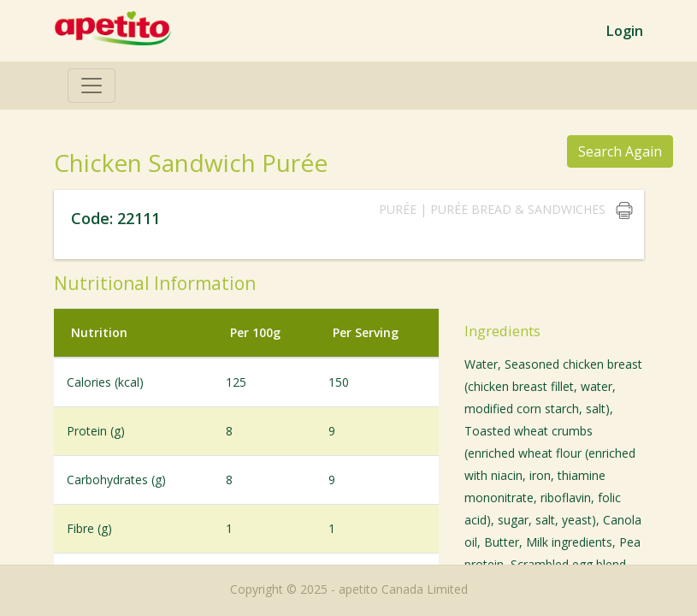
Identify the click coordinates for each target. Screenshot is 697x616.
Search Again (619, 151)
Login (624, 31)
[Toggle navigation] (92, 86)
